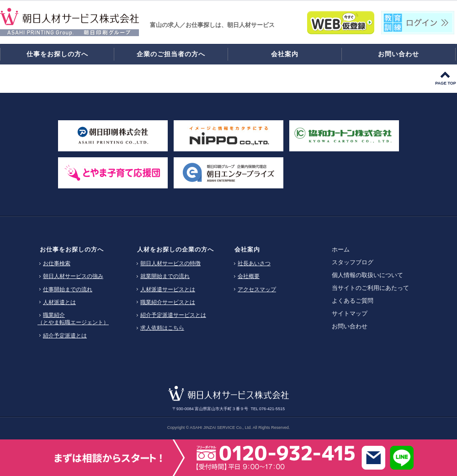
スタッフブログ (353, 262)
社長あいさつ (254, 263)
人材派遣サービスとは (168, 289)
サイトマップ (350, 313)
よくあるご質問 (353, 301)
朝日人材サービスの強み (73, 276)
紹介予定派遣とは (65, 336)
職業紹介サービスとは (168, 302)
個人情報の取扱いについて (367, 275)
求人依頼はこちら (162, 328)
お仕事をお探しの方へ (72, 249)
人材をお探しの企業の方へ (175, 249)
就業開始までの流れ (165, 276)
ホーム (341, 249)
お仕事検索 (57, 263)
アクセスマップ (257, 289)
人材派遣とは (59, 302)
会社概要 (249, 276)
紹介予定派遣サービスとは (173, 315)
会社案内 (247, 249)
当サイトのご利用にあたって (370, 288)
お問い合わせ (350, 326)
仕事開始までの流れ (68, 289)
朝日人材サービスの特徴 (170, 263)
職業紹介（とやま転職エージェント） (73, 319)
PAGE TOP (446, 83)
